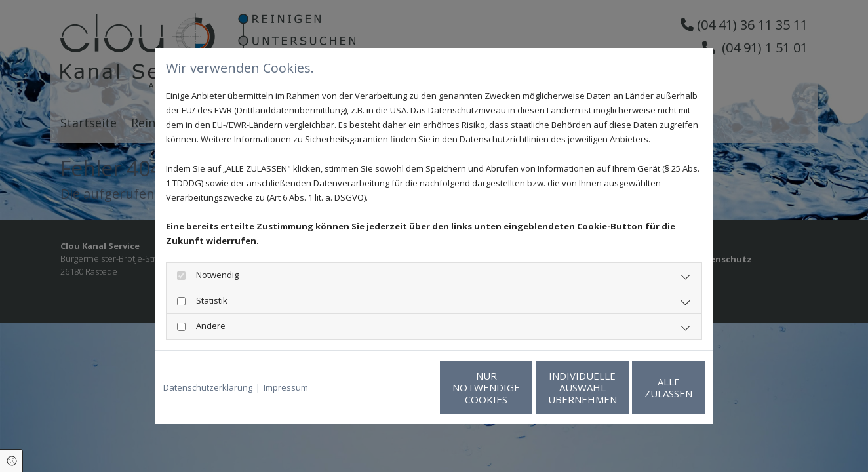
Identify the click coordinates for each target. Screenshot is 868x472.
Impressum (286, 387)
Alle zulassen (644, 387)
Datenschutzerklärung (208, 387)
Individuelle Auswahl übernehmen (520, 387)
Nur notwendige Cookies (395, 387)
